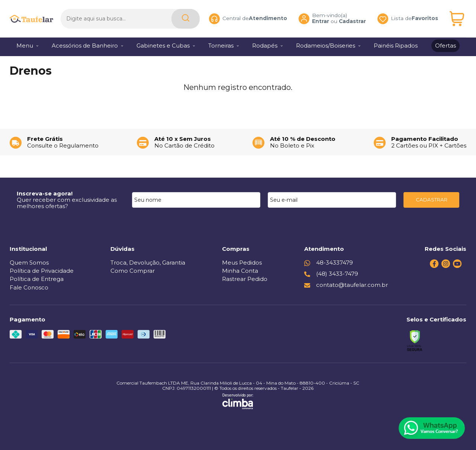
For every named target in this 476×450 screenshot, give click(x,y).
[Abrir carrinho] (457, 18)
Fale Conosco (29, 287)
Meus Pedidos (242, 263)
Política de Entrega (37, 279)
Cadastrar (352, 21)
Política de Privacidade (42, 271)
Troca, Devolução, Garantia (148, 263)
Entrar (321, 21)
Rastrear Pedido (245, 279)
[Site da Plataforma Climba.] (238, 401)
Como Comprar (133, 271)
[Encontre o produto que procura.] (186, 18)
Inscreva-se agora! (45, 193)
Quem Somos (29, 263)
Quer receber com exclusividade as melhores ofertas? (67, 203)
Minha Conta (240, 271)
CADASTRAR (432, 200)
